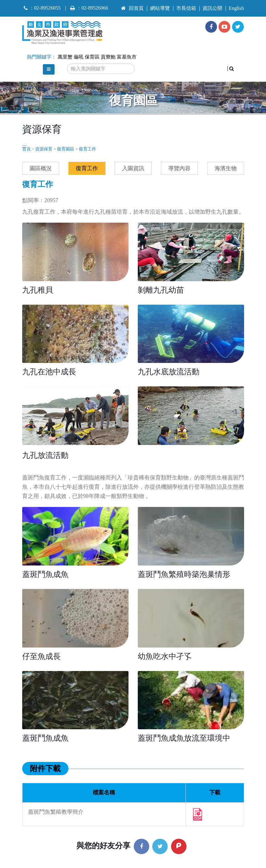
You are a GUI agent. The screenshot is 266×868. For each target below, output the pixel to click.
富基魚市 (127, 57)
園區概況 (41, 168)
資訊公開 (212, 8)
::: (111, 6)
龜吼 (79, 57)
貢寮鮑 (108, 57)
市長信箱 (186, 8)
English (236, 8)
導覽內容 (179, 168)
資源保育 (44, 149)
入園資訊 (133, 168)
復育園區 (66, 149)
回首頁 (132, 8)
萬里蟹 (65, 57)
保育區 (92, 57)
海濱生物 (226, 168)
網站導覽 (160, 8)
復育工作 (88, 149)
